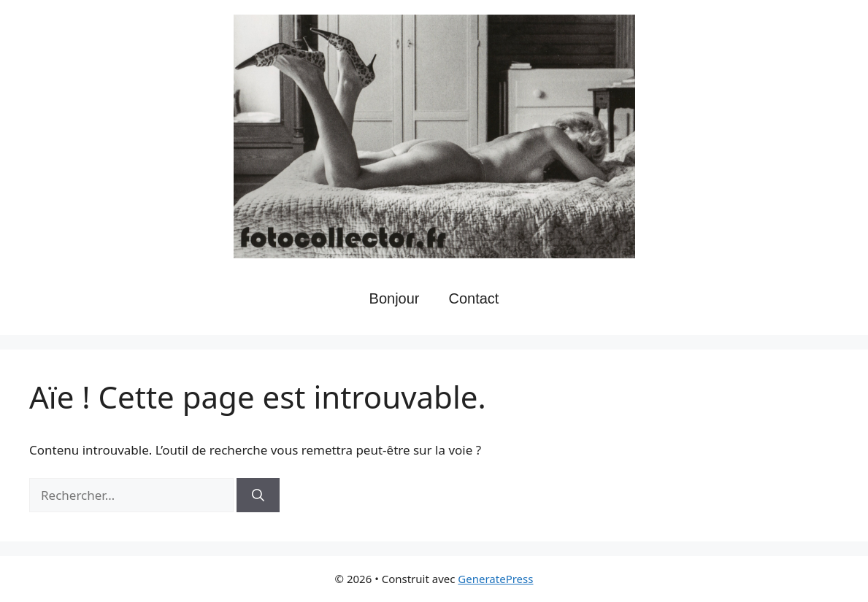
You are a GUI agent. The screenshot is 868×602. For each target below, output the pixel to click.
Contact (474, 298)
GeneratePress (495, 579)
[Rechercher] (258, 495)
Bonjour (395, 298)
